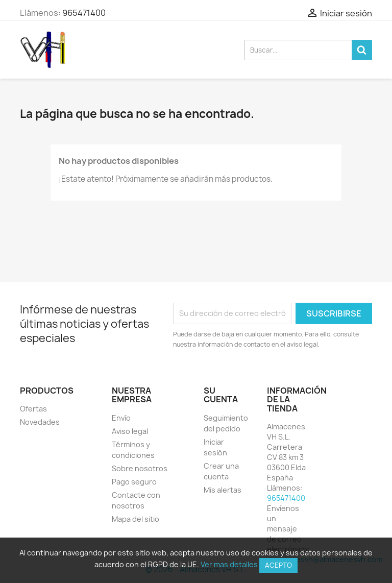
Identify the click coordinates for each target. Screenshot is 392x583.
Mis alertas (223, 490)
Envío (121, 418)
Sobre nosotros (140, 468)
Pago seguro (134, 482)
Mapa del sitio (136, 519)
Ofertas (33, 409)
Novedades (40, 422)
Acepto (278, 565)
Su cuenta (221, 395)
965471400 (84, 13)
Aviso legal (130, 431)
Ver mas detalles (229, 564)
